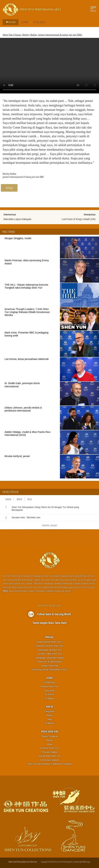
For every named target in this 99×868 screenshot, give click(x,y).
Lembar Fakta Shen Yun (50, 654)
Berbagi (9, 188)
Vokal (50, 744)
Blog (30, 499)
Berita (19, 499)
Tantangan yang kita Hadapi (49, 658)
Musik (50, 740)
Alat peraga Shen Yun (49, 756)
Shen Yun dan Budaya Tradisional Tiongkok (49, 764)
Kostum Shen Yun (50, 748)
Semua (8, 499)
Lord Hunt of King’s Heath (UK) (79, 219)
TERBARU (49, 682)
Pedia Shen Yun (50, 731)
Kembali (10, 22)
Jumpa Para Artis (49, 666)
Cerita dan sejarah (49, 760)
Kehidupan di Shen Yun (50, 650)
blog (49, 719)
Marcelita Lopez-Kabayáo (17, 219)
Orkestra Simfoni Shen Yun (49, 646)
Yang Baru (49, 711)
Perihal (49, 637)
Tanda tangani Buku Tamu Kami (50, 623)
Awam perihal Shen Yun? (50, 642)
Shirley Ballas (39, 22)
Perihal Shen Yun (49, 686)
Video (50, 678)
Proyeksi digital (49, 752)
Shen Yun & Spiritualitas (49, 662)
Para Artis (49, 690)
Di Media (49, 698)
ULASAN (25, 22)
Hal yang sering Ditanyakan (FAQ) (49, 669)
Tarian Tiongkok (49, 736)
